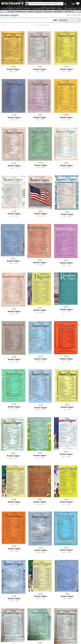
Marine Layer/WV (38, 8)
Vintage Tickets (50, 8)
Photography (27, 8)
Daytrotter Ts (69, 11)
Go (65, 4)
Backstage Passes (70, 8)
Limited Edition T (58, 11)
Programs (60, 8)
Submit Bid (39, 11)
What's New (47, 11)
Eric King (11, 11)
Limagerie (30, 11)
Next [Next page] (48, 24)
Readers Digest (9, 15)
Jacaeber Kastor (20, 11)
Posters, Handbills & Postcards (11, 8)
